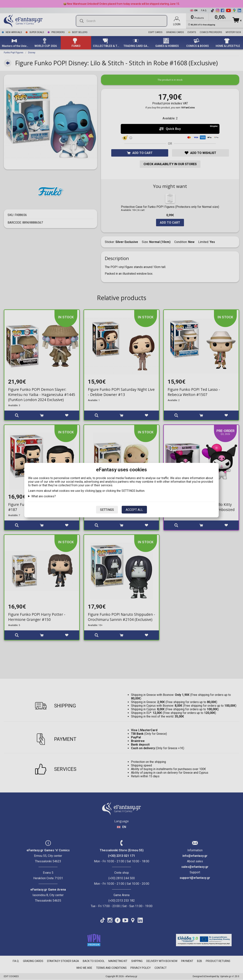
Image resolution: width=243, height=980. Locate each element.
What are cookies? (44, 496)
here (99, 491)
